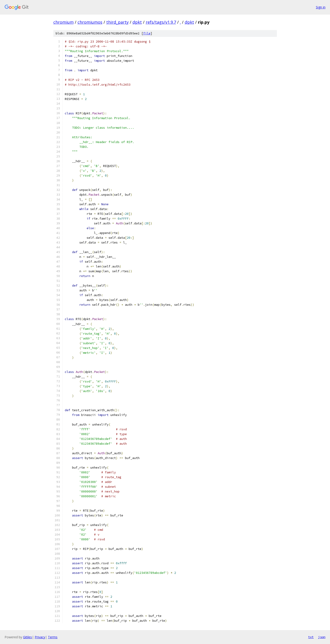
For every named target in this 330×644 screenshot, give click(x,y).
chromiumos (90, 22)
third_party (117, 22)
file (147, 33)
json (322, 637)
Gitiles (27, 637)
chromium (64, 22)
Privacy (40, 637)
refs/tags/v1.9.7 (161, 22)
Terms (53, 637)
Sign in (321, 7)
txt (311, 637)
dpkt (137, 22)
